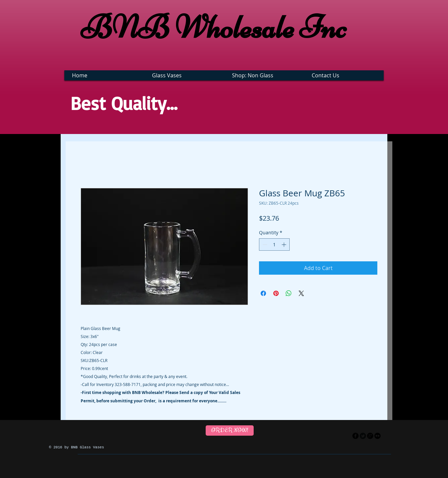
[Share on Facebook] (263, 293)
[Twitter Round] (363, 436)
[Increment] (284, 244)
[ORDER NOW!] (230, 430)
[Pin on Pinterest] (276, 293)
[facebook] (355, 436)
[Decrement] (264, 244)
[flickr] (377, 436)
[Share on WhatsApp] (289, 293)
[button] (185, 75)
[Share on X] (301, 293)
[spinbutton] (274, 244)
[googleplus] (370, 436)
